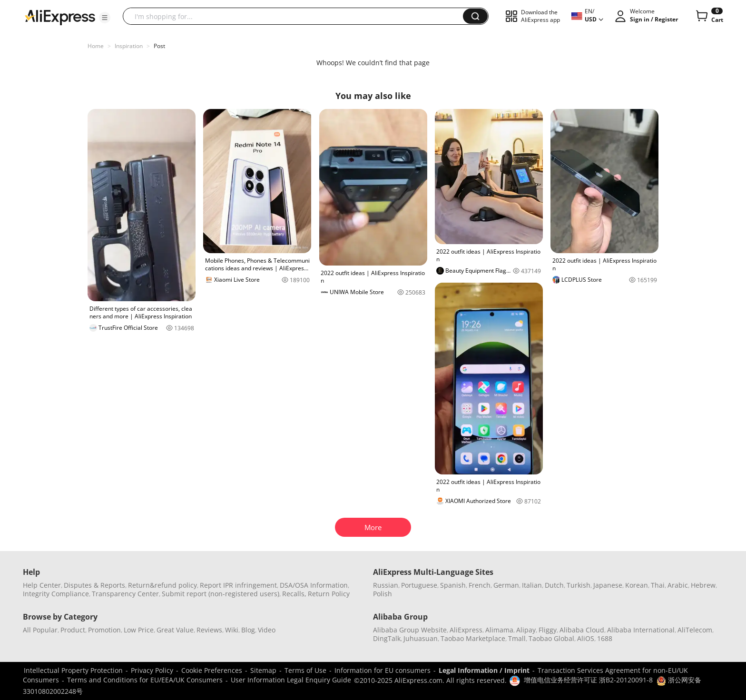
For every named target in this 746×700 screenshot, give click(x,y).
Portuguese (419, 585)
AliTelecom (695, 630)
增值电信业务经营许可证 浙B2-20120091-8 (588, 680)
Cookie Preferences (212, 670)
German (506, 585)
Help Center (42, 585)
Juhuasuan (421, 638)
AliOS (586, 638)
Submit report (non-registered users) (221, 594)
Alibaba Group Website (410, 630)
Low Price (139, 630)
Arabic (678, 585)
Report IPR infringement (238, 585)
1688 (605, 638)
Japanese (608, 585)
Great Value (175, 630)
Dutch (554, 585)
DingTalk (387, 638)
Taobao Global (551, 638)
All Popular (40, 630)
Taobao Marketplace (473, 638)
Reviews (209, 630)
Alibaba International (641, 630)
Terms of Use (305, 670)
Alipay (526, 630)
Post (159, 46)
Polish (383, 594)
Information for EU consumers (383, 670)
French (480, 585)
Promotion (104, 630)
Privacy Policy (152, 670)
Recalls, (294, 594)
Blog (248, 630)
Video (267, 630)
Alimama (499, 630)
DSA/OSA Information (314, 585)
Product (73, 630)
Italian (532, 585)
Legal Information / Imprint (484, 670)
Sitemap (263, 670)
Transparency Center (125, 594)
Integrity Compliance (56, 594)
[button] (105, 18)
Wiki (232, 630)
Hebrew (703, 585)
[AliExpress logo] (60, 17)
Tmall (517, 638)
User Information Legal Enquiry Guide (291, 680)
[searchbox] (296, 16)
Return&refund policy (162, 585)
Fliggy (548, 630)
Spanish (453, 585)
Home (96, 46)
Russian (386, 585)
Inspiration (129, 46)
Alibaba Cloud (582, 630)
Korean (637, 585)
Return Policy (329, 594)
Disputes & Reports (94, 585)
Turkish (579, 585)
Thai (658, 585)
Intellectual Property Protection (73, 670)
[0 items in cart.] (709, 16)
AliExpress (466, 630)
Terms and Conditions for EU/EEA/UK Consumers (145, 680)
